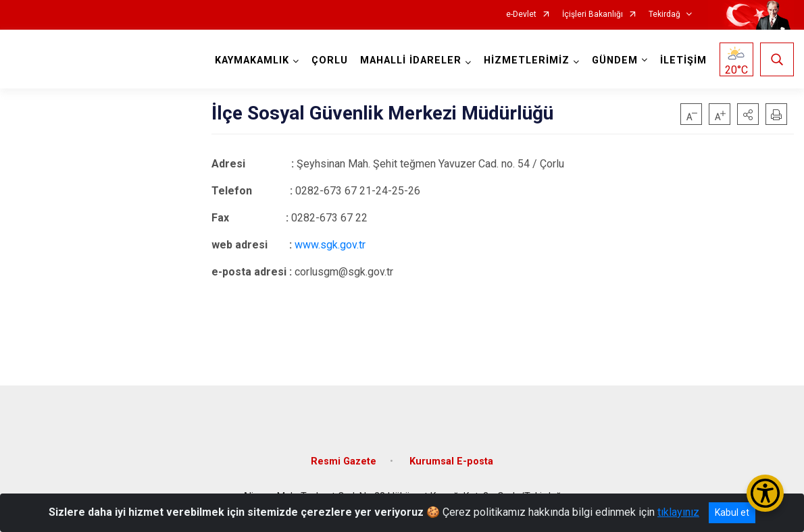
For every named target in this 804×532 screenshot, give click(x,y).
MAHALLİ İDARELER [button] (411, 60)
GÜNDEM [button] (615, 60)
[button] (748, 114)
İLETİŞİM (683, 60)
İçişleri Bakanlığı (593, 15)
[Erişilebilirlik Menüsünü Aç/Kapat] (765, 493)
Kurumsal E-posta (451, 461)
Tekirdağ (664, 15)
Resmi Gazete (344, 461)
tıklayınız (678, 512)
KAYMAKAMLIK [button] (252, 60)
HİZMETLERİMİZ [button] (527, 60)
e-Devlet (521, 15)
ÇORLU (330, 60)
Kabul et (732, 512)
